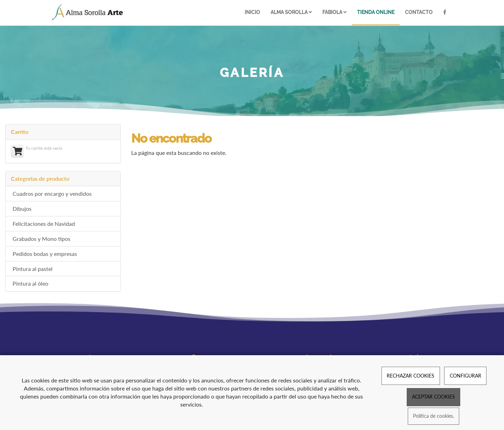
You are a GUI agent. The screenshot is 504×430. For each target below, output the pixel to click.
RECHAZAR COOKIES (411, 376)
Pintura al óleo (30, 283)
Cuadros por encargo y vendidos (52, 193)
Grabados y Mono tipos (41, 239)
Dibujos (22, 209)
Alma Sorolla (291, 12)
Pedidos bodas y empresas (45, 254)
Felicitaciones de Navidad (44, 224)
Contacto (419, 12)
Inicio (252, 12)
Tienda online (376, 12)
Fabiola (334, 12)
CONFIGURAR (465, 376)
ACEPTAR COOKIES (433, 397)
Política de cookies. (433, 416)
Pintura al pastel (33, 269)
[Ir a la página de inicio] (88, 12)
